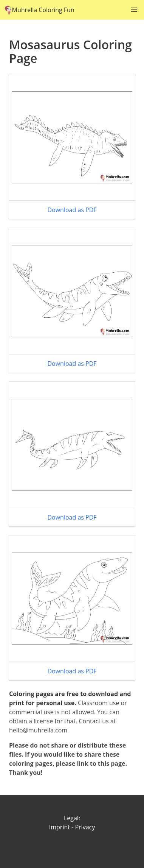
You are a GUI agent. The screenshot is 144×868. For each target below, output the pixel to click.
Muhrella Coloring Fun (39, 10)
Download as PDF (72, 210)
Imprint (60, 827)
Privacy (85, 827)
